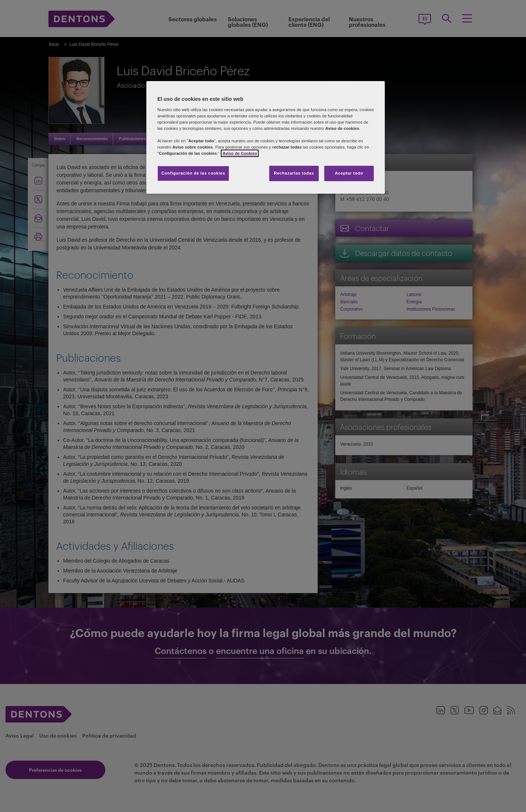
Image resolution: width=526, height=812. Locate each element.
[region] (266, 137)
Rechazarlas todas (294, 173)
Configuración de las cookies (193, 173)
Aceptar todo (349, 173)
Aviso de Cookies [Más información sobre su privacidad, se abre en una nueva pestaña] (240, 153)
